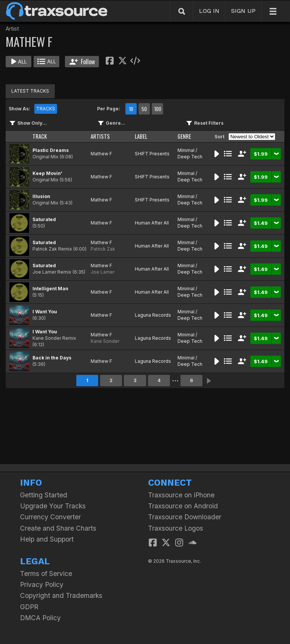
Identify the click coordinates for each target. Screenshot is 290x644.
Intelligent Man (50, 289)
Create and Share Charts (58, 528)
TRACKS (46, 109)
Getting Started (44, 495)
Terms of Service (46, 574)
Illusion (41, 196)
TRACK (40, 136)
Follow (82, 62)
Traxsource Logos (176, 528)
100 (158, 109)
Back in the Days (52, 358)
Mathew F (101, 154)
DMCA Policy (40, 618)
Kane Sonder (105, 341)
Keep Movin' (47, 173)
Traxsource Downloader (185, 517)
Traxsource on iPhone (181, 495)
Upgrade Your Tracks (53, 506)
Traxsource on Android (183, 506)
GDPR (29, 607)
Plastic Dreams (51, 150)
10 (131, 109)
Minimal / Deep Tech (190, 153)
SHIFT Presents (152, 154)
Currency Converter (50, 517)
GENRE (184, 136)
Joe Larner (103, 272)
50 (144, 109)
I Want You (45, 312)
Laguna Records (153, 315)
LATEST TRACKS (30, 91)
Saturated (44, 219)
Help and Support (47, 539)
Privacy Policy (42, 584)
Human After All (152, 223)
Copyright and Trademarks (61, 595)
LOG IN (209, 11)
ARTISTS (100, 136)
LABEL (141, 136)
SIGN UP (243, 11)
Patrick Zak (103, 249)
